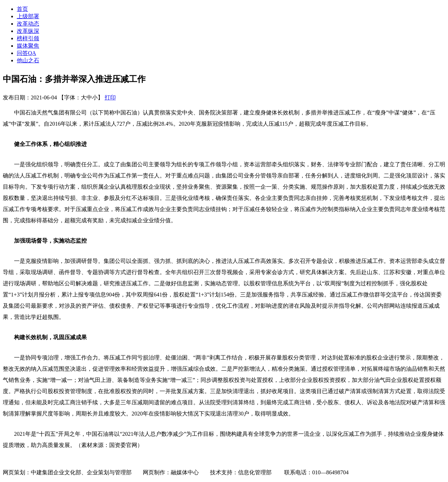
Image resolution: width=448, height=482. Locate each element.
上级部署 (28, 16)
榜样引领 (28, 38)
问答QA (26, 53)
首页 (22, 9)
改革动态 (28, 24)
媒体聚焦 (28, 46)
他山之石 (28, 60)
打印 (110, 97)
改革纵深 (28, 31)
